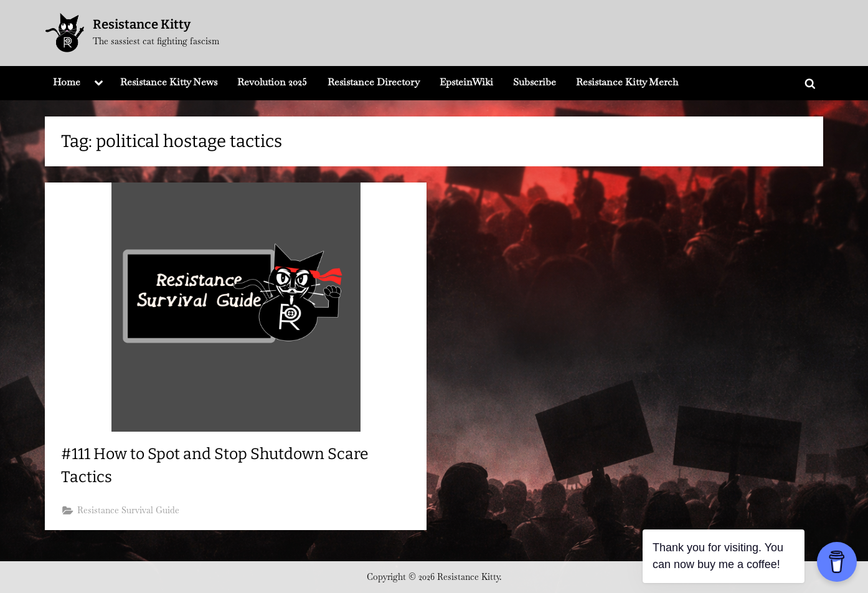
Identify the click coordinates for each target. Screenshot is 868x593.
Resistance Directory (374, 82)
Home (67, 82)
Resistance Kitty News (169, 82)
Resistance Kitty (142, 24)
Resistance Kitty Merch (627, 82)
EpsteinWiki (466, 82)
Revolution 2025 (272, 82)
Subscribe (535, 82)
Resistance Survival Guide (128, 510)
